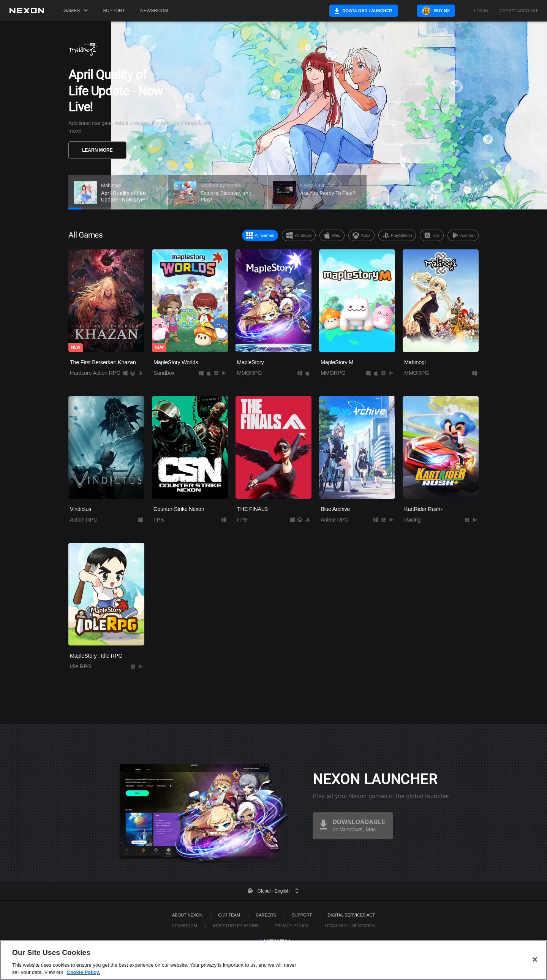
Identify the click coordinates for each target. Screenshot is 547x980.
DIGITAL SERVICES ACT (352, 915)
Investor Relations (236, 926)
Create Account (519, 11)
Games (76, 11)
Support (114, 11)
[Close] (535, 959)
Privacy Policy (292, 926)
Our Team (229, 915)
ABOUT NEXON (187, 915)
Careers (266, 915)
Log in (481, 11)
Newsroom (154, 11)
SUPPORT (302, 915)
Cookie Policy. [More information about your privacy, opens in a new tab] (84, 972)
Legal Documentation (350, 926)
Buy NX (442, 11)
